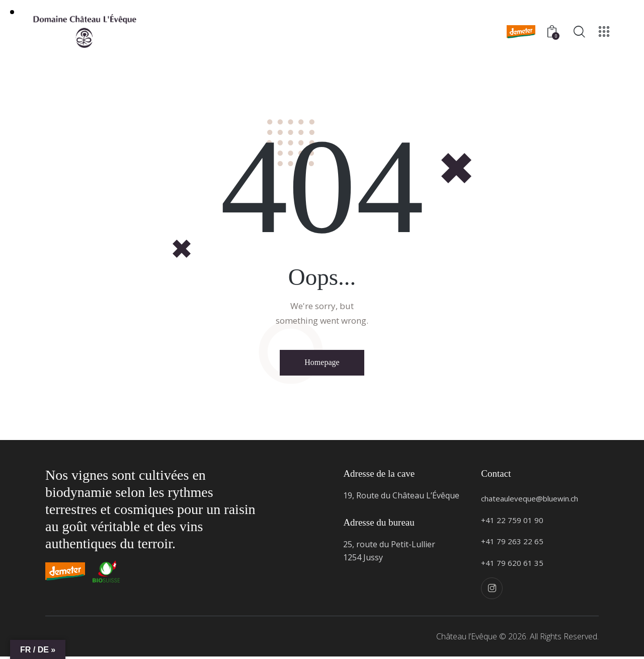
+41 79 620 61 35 (512, 565)
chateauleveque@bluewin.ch (534, 501)
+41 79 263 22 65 (512, 544)
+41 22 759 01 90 (512, 522)
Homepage (322, 364)
